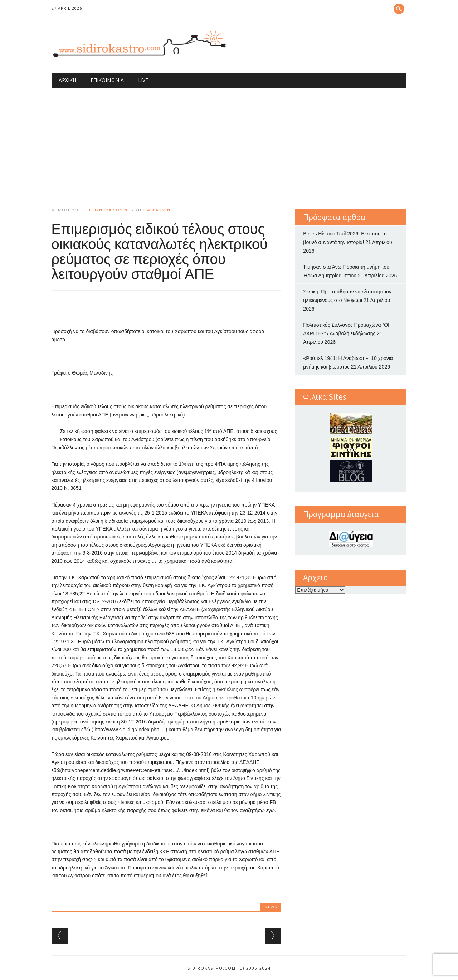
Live (143, 80)
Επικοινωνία (107, 80)
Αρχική (67, 80)
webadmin (158, 210)
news (271, 907)
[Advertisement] (229, 141)
